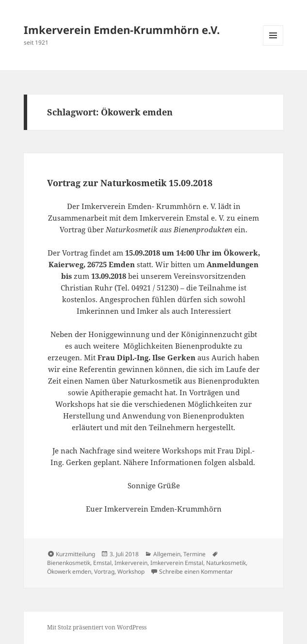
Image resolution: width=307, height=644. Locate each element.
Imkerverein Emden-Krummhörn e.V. (122, 30)
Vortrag (104, 572)
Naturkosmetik (226, 563)
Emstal (102, 563)
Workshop (131, 572)
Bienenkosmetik (69, 563)
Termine (194, 554)
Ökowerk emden (69, 572)
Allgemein (167, 554)
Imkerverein (131, 563)
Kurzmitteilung (75, 554)
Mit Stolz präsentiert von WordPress (97, 627)
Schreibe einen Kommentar (196, 572)
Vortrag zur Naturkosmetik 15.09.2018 (130, 183)
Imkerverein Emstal (177, 563)
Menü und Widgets (273, 45)
